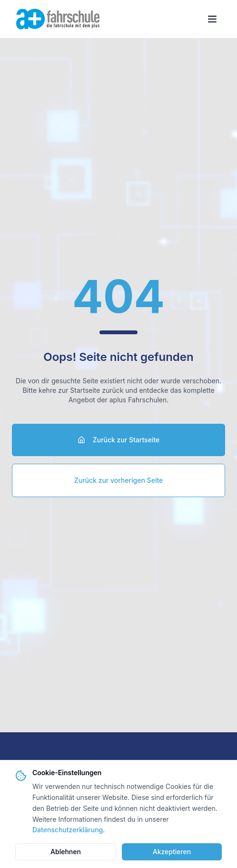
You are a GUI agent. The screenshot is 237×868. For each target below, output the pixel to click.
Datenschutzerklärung (68, 830)
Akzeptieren (172, 852)
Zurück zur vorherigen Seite (119, 480)
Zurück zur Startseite (119, 440)
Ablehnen (66, 852)
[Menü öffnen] (212, 19)
